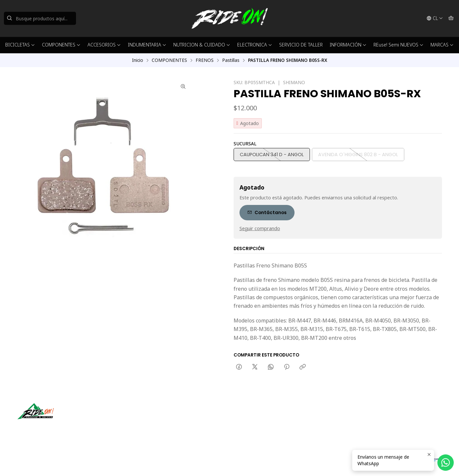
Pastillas (231, 60)
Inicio (138, 60)
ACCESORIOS (104, 45)
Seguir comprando (260, 229)
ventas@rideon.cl (255, 418)
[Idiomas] (435, 18)
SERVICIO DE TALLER (301, 45)
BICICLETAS (20, 45)
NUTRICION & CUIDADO (202, 45)
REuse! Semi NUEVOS (399, 45)
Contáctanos (267, 213)
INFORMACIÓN (348, 45)
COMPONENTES (61, 45)
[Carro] (451, 18)
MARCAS (442, 45)
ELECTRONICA (255, 45)
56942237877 (252, 427)
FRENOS (205, 60)
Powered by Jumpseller (107, 463)
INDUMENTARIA (147, 45)
